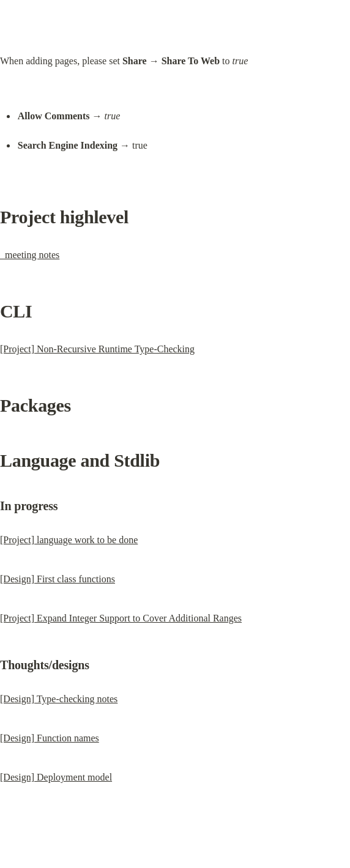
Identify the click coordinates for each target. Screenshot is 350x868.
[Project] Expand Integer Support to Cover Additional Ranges (121, 618)
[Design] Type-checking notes (59, 699)
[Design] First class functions (58, 579)
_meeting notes (30, 255)
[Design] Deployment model (56, 777)
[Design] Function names (50, 738)
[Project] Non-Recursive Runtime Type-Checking (97, 349)
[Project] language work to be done (69, 540)
